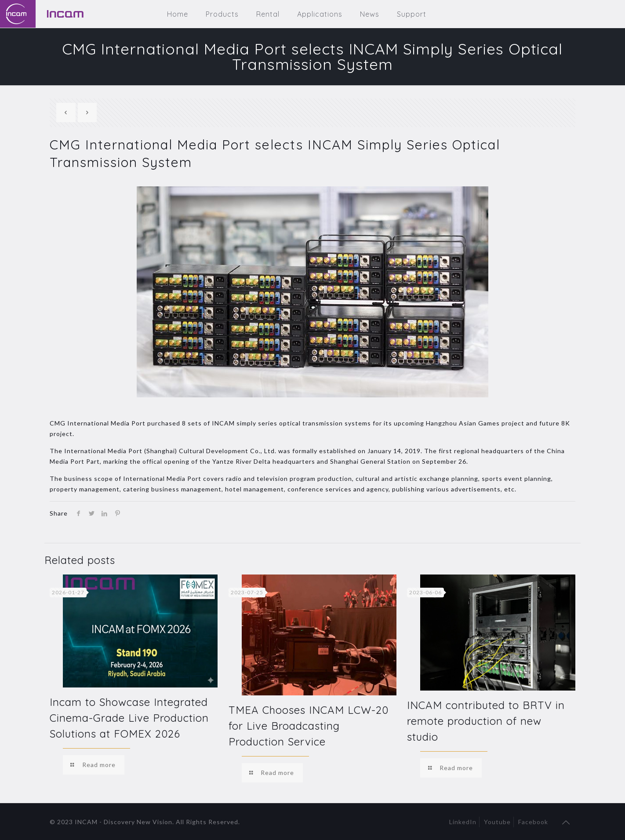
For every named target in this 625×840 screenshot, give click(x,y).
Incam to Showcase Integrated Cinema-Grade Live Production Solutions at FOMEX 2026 (129, 718)
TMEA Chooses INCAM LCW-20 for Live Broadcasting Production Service (309, 726)
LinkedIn (463, 822)
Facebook (533, 822)
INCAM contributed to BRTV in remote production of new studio (486, 721)
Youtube (497, 822)
